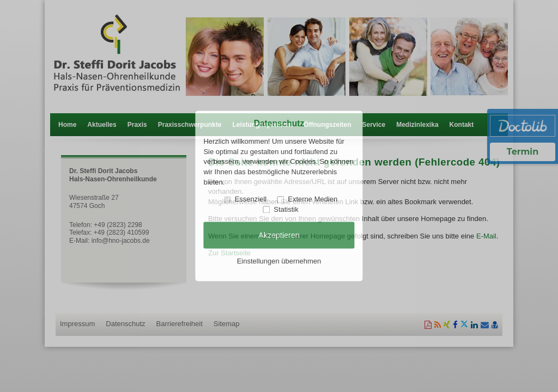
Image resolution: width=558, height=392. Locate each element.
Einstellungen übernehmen (279, 261)
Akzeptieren (279, 235)
